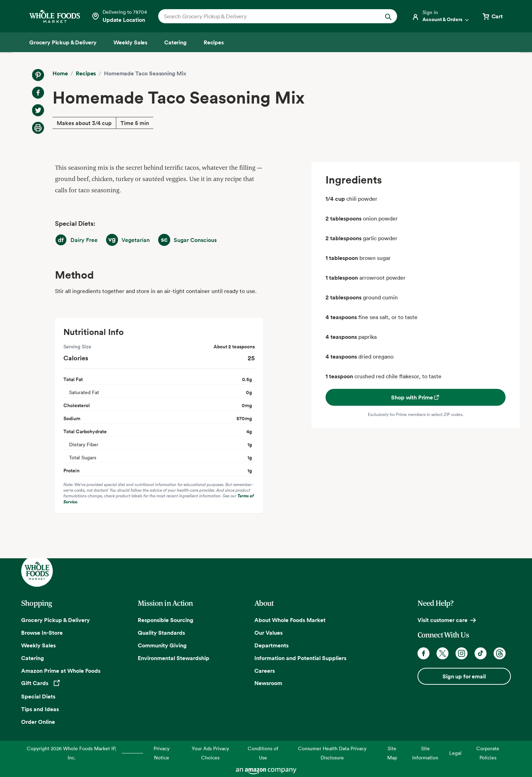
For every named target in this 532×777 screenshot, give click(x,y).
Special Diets (38, 696)
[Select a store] (119, 16)
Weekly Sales (38, 645)
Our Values (268, 633)
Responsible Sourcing (166, 620)
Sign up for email (464, 676)
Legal (455, 753)
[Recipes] (214, 42)
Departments (271, 645)
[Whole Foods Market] (55, 16)
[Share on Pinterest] (38, 75)
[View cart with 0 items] (492, 16)
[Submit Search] (388, 16)
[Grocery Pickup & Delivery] (63, 42)
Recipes (86, 73)
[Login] (441, 16)
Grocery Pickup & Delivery (55, 620)
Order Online (38, 722)
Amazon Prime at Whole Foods (61, 671)
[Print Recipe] (38, 128)
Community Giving (162, 645)
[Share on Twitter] (38, 110)
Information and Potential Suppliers (300, 658)
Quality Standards (161, 633)
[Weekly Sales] (130, 42)
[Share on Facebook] (38, 93)
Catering (33, 658)
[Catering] (175, 42)
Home (60, 73)
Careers (265, 671)
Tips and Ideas (40, 709)
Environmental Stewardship (174, 658)
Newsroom (268, 683)
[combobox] (266, 16)
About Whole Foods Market (290, 620)
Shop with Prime (416, 397)
